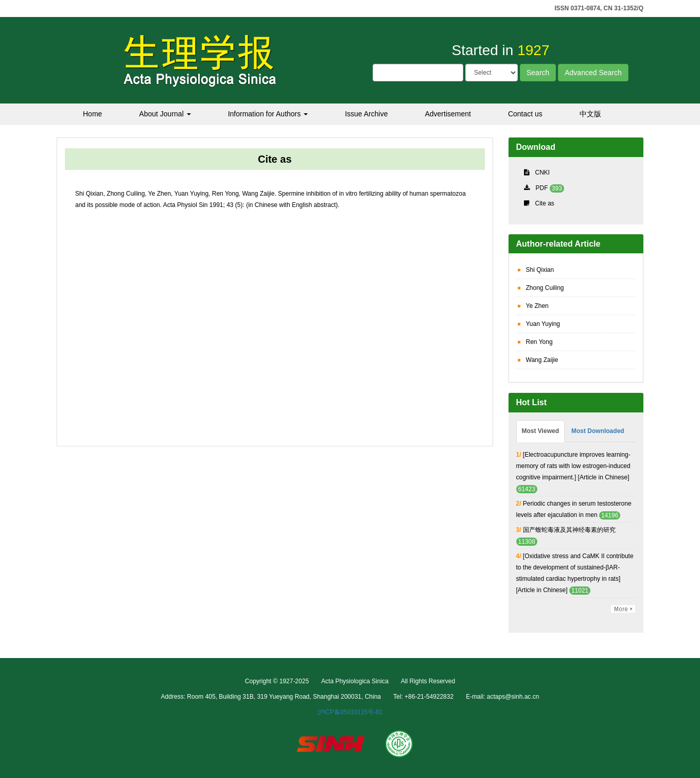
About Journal (165, 114)
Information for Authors (268, 114)
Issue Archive (366, 114)
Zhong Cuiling (545, 288)
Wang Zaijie (542, 360)
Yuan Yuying (543, 324)
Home (92, 114)
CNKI (543, 172)
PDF (542, 188)
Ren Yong (539, 342)
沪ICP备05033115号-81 (350, 712)
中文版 (590, 114)
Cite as (545, 203)
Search (538, 73)
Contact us (525, 114)
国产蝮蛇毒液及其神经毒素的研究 (569, 530)
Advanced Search (593, 73)
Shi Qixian (540, 270)
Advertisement (448, 114)
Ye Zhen (537, 306)
